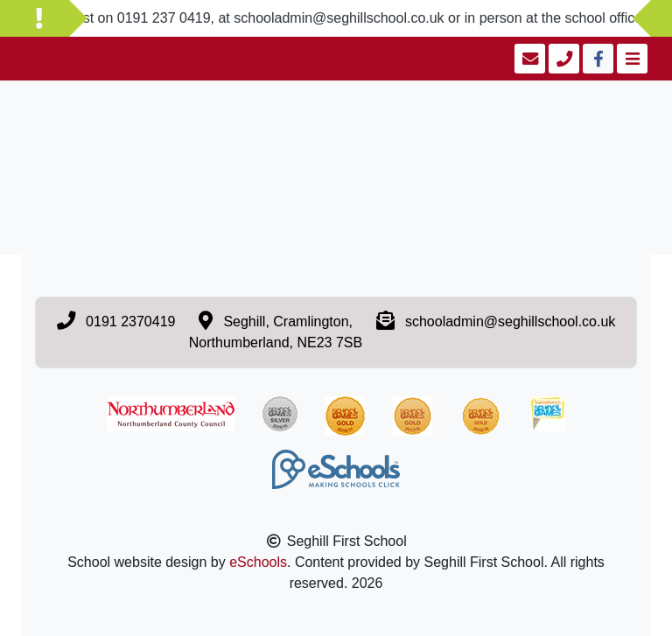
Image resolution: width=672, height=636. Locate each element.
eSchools (258, 562)
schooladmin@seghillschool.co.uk (510, 321)
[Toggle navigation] (630, 59)
